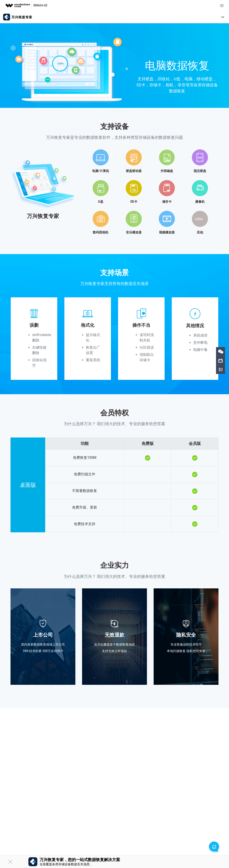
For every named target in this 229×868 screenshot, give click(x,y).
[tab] (114, 190)
